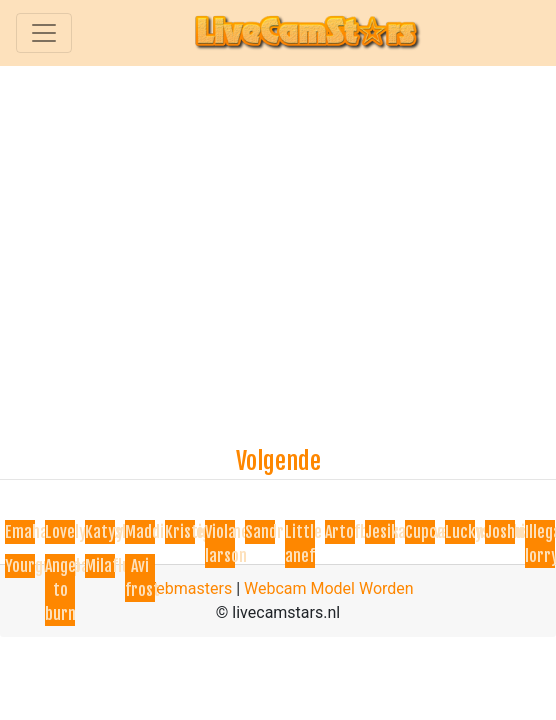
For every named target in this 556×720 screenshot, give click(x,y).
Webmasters (187, 588)
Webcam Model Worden (329, 588)
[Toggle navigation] (44, 33)
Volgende (278, 461)
